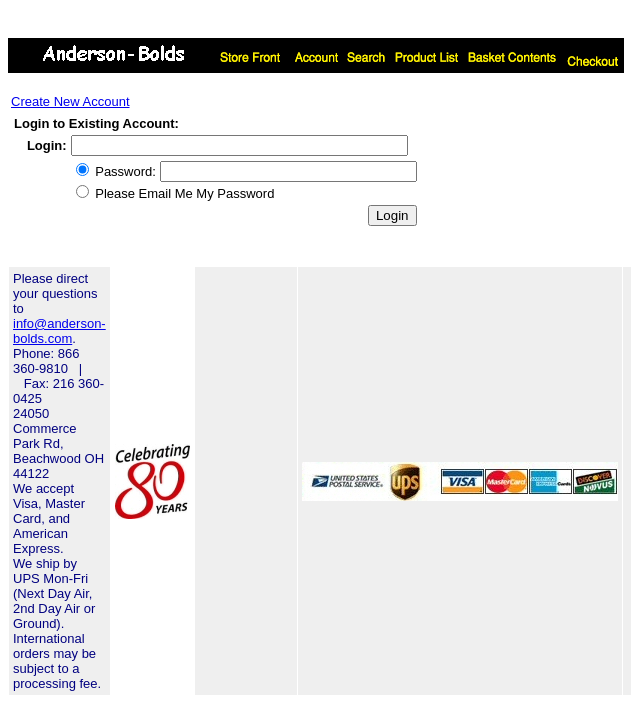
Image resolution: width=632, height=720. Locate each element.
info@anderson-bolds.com (59, 331)
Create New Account (70, 101)
